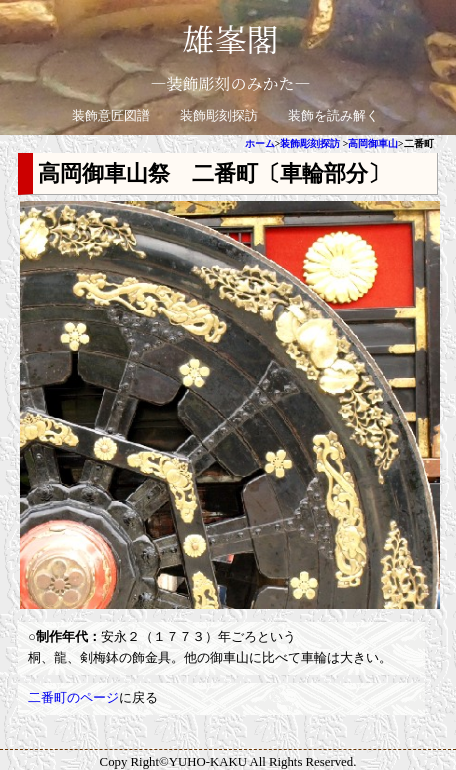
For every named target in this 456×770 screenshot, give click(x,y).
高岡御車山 (373, 143)
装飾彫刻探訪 (219, 116)
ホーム (260, 143)
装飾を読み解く (333, 116)
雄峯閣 (230, 38)
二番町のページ (73, 698)
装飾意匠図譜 (111, 116)
